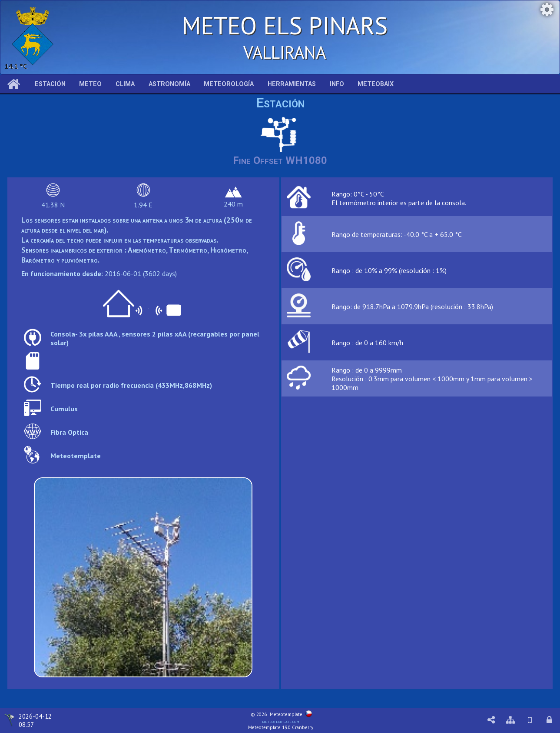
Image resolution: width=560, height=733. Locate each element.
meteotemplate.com (281, 721)
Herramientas (292, 84)
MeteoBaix (376, 84)
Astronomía (169, 84)
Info (337, 84)
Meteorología (229, 84)
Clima (125, 84)
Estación (50, 84)
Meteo (90, 84)
